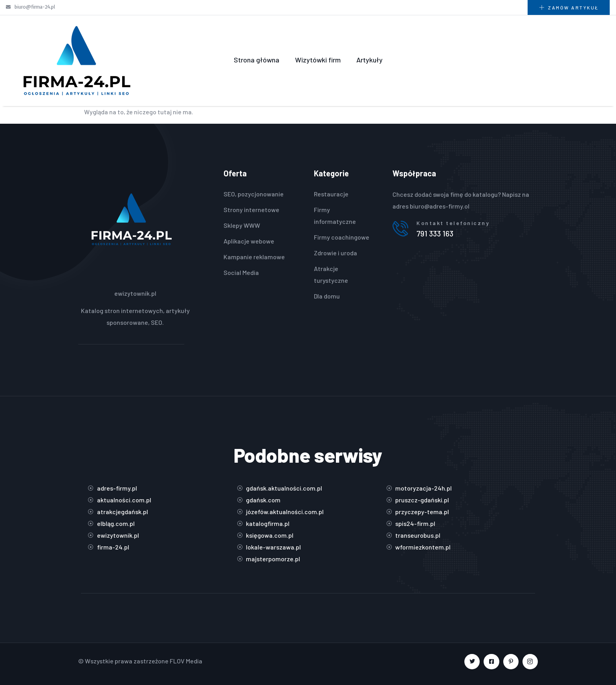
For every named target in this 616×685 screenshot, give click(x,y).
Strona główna (257, 60)
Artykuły (369, 60)
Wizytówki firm (318, 60)
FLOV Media (186, 661)
